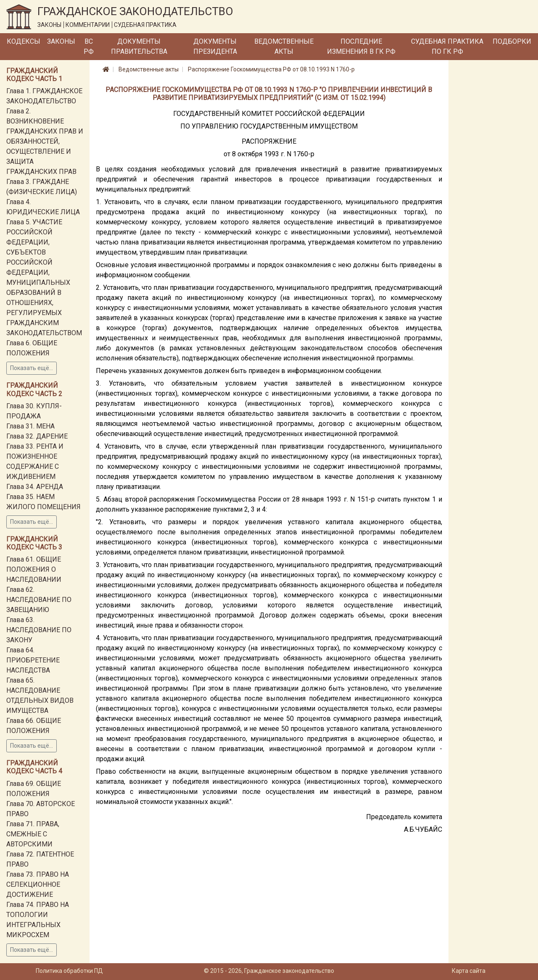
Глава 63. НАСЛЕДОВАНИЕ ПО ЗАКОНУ (39, 630)
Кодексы (24, 41)
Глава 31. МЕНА (30, 426)
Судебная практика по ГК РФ (447, 46)
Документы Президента (215, 46)
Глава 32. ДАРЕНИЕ (37, 436)
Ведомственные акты (284, 46)
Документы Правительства (139, 46)
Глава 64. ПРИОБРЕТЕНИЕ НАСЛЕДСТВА (33, 660)
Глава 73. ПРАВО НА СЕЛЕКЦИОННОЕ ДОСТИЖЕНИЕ (38, 884)
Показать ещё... (32, 368)
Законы (61, 41)
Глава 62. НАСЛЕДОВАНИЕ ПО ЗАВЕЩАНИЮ (39, 600)
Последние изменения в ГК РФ (361, 46)
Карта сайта (469, 971)
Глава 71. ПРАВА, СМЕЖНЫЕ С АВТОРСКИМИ (33, 834)
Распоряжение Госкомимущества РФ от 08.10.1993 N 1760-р (271, 69)
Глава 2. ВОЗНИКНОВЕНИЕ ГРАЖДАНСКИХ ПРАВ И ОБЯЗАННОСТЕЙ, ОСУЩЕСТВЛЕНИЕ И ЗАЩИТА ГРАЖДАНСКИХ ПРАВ (45, 141)
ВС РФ (89, 46)
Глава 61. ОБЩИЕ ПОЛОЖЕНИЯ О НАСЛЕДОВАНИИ (34, 569)
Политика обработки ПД (69, 971)
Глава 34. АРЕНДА (35, 487)
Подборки (512, 41)
